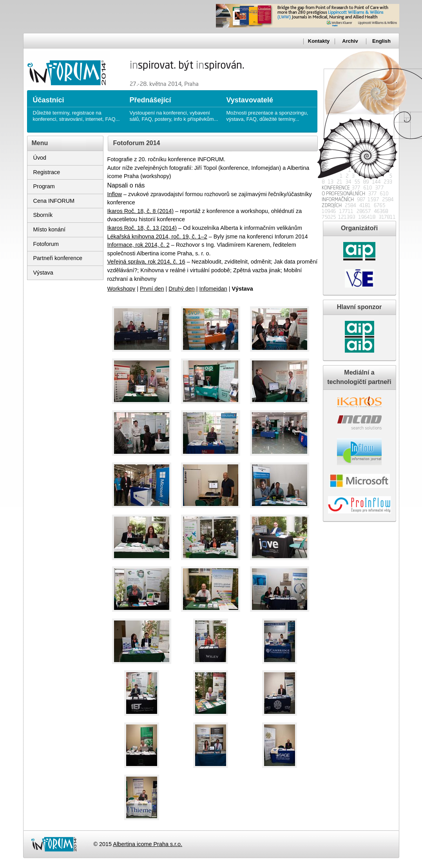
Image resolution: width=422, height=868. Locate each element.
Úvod (40, 158)
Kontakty (319, 41)
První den (152, 289)
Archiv (350, 41)
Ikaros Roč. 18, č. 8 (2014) (141, 211)
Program (44, 186)
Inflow (115, 194)
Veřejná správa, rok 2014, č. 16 (146, 262)
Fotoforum (46, 244)
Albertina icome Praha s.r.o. (148, 844)
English (381, 41)
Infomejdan (213, 289)
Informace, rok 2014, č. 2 (139, 245)
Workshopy (121, 289)
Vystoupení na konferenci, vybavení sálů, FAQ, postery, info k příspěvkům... (174, 106)
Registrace (47, 172)
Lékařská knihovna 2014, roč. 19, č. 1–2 (157, 237)
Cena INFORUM (54, 201)
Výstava (43, 273)
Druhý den (181, 289)
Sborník (43, 215)
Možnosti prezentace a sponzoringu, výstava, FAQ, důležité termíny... (271, 106)
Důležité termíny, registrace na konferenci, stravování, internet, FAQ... (77, 106)
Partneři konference (58, 258)
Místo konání (49, 229)
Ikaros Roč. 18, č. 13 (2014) (142, 228)
